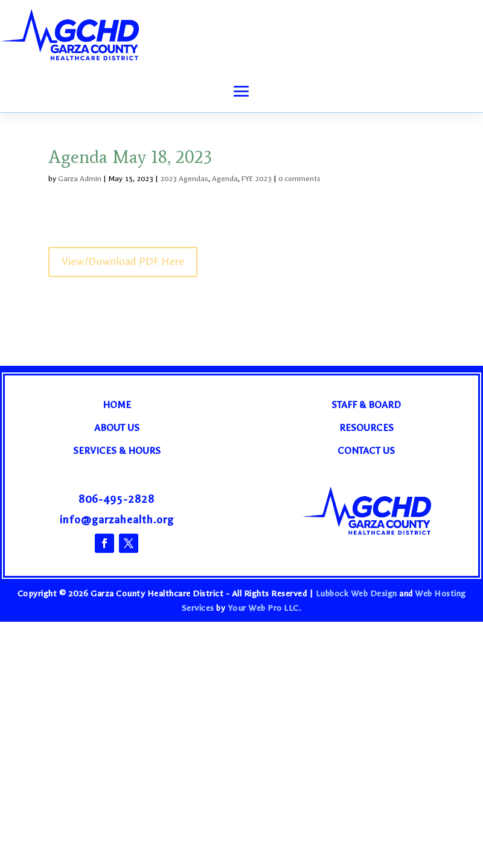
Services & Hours (117, 451)
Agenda (225, 179)
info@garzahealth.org (117, 520)
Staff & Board (366, 405)
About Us (117, 428)
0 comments (299, 179)
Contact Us (366, 451)
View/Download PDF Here (123, 262)
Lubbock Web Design (357, 594)
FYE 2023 (257, 179)
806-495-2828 (117, 499)
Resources (366, 428)
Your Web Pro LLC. (265, 608)
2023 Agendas (184, 179)
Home (117, 405)
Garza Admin (80, 179)
